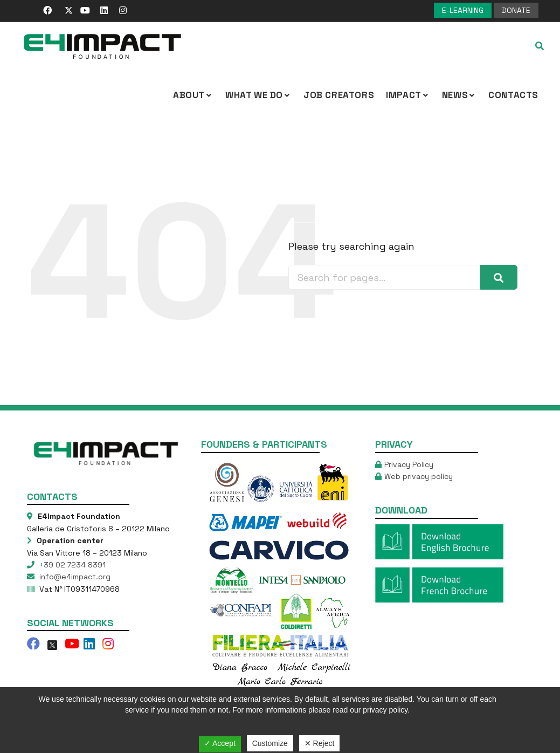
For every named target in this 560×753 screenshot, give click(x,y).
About (193, 95)
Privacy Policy (409, 464)
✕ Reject (320, 743)
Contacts (513, 95)
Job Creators (339, 95)
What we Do (258, 95)
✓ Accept (220, 743)
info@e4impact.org (74, 577)
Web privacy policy (419, 476)
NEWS (459, 95)
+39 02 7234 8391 (71, 565)
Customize (270, 743)
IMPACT (408, 95)
